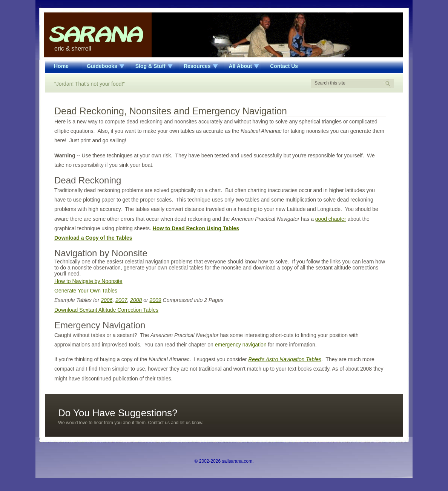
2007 (121, 300)
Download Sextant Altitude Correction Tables (106, 310)
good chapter (331, 219)
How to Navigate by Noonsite (88, 281)
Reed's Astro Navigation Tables (285, 359)
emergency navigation (241, 345)
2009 (155, 300)
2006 (107, 300)
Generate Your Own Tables (86, 291)
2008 (136, 300)
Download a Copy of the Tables (93, 238)
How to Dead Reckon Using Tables (196, 228)
